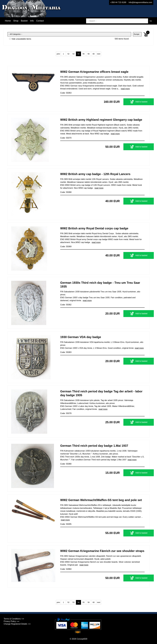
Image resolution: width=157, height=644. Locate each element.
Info (32, 21)
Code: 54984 (66, 569)
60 (94, 54)
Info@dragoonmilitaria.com (140, 2)
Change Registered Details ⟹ (17, 624)
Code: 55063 (66, 93)
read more (125, 89)
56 (89, 54)
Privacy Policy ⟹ (11, 621)
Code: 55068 (66, 192)
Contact (40, 21)
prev (58, 54)
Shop (16, 21)
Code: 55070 (66, 138)
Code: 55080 (66, 464)
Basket (24, 21)
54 (78, 54)
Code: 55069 (66, 247)
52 (68, 54)
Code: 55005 (66, 524)
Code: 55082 (66, 305)
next (99, 54)
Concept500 (82, 639)
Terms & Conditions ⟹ (14, 619)
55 (84, 54)
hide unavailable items (20, 39)
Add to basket (129, 102)
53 (73, 54)
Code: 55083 (66, 352)
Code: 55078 (66, 413)
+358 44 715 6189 (118, 2)
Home (8, 21)
